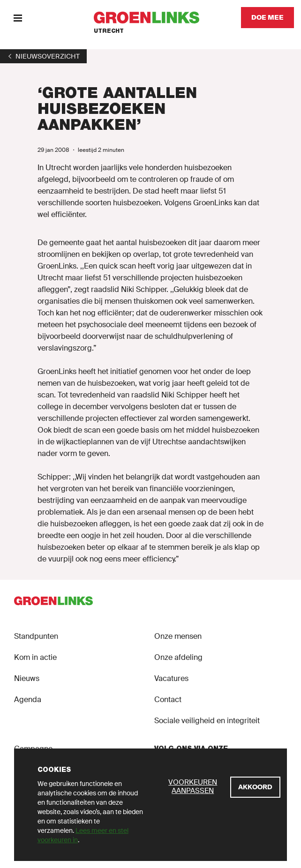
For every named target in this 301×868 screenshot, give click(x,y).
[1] (43, 56)
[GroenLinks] (151, 18)
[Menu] (18, 18)
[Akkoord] (255, 787)
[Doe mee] (267, 18)
